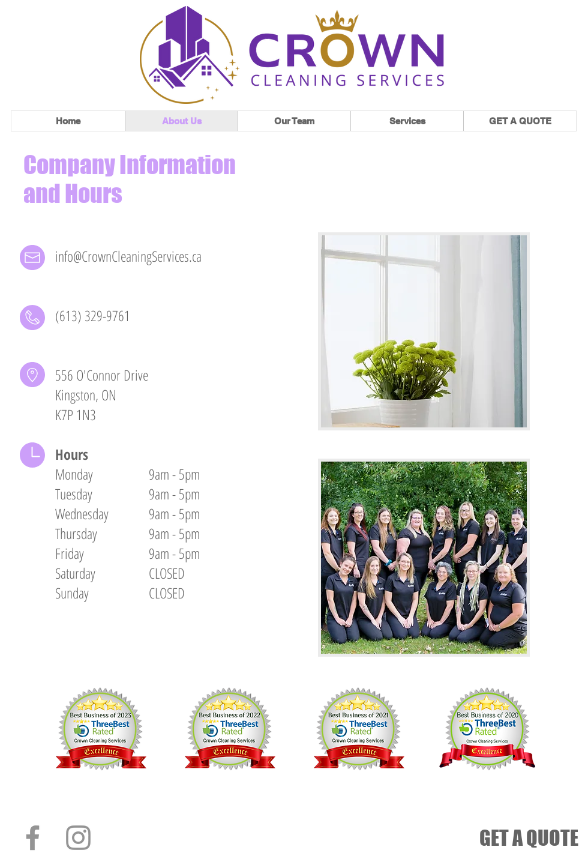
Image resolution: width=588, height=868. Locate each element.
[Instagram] (78, 838)
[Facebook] (33, 838)
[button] (407, 121)
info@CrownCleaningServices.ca (128, 256)
